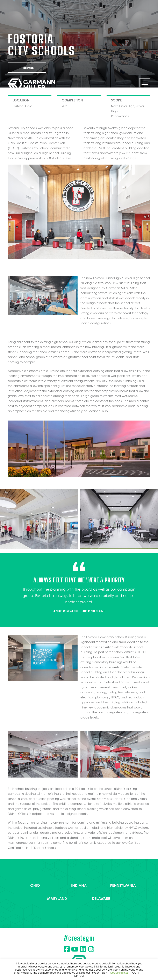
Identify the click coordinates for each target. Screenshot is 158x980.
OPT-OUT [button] (79, 976)
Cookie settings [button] (119, 973)
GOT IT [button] (136, 973)
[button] (145, 83)
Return (27, 68)
